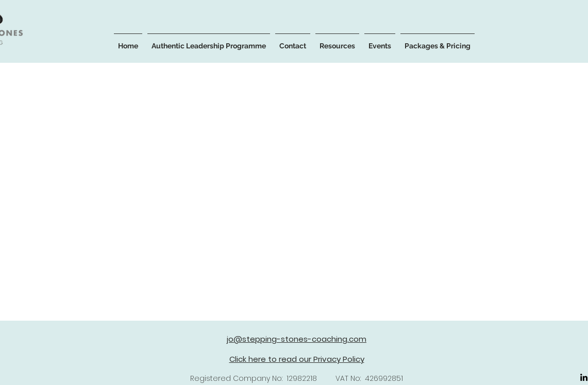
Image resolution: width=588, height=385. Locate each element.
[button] (209, 41)
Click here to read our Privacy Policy (297, 359)
